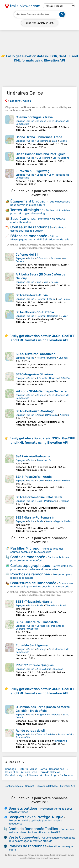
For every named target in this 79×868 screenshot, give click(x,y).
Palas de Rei (53, 481)
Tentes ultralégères (27, 210)
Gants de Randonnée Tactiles (33, 829)
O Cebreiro (33, 629)
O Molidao (64, 501)
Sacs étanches (23, 218)
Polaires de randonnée (28, 846)
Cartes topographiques (30, 566)
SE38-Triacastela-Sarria (34, 602)
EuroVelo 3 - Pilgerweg (33, 171)
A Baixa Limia (44, 669)
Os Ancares (43, 626)
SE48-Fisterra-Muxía (32, 295)
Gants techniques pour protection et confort (40, 559)
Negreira (54, 378)
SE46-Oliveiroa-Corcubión (36, 354)
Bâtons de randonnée (29, 236)
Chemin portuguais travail (35, 117)
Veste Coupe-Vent (24, 837)
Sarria (40, 521)
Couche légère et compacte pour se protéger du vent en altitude (42, 839)
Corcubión (53, 316)
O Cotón (65, 378)
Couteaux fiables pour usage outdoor (38, 229)
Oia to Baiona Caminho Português (41, 154)
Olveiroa (63, 358)
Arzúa (40, 415)
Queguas (58, 669)
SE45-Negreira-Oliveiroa (34, 374)
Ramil (63, 605)
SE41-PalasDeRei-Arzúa (34, 477)
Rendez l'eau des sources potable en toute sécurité (37, 550)
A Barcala (42, 378)
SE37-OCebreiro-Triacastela (37, 622)
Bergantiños (43, 141)
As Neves (56, 258)
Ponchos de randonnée (30, 574)
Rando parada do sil (30, 731)
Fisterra (41, 299)
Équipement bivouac (28, 201)
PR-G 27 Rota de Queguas (35, 665)
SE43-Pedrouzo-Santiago (35, 411)
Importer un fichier (40, 23)
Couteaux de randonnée (31, 227)
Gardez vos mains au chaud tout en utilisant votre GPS (41, 831)
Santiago (41, 121)
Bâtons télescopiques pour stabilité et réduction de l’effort (41, 238)
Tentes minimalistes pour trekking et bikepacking (40, 212)
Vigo (39, 282)
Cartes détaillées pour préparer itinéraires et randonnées (41, 568)
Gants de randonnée (28, 557)
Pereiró (55, 282)
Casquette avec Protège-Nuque (36, 817)
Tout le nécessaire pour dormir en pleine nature (40, 203)
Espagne (20, 121)
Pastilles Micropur (26, 548)
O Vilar (64, 316)
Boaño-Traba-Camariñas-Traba (39, 137)
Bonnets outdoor (23, 808)
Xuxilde (66, 481)
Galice (31, 121)
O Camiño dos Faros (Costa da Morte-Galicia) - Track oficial (43, 709)
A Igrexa (64, 415)
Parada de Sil (65, 734)
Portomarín (50, 501)
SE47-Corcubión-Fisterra (35, 312)
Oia (54, 158)
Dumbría (52, 358)
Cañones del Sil (27, 255)
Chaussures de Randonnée (33, 583)
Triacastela (51, 605)
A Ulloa (40, 481)
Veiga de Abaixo (63, 521)
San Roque (64, 299)
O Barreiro (64, 158)
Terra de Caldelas (46, 734)
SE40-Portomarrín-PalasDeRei (39, 497)
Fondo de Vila (23, 737)
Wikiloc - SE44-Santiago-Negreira (41, 391)
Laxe (55, 141)
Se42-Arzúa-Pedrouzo (33, 456)
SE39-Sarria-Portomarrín (35, 518)
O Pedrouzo (51, 415)
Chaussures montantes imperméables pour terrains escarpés (42, 585)
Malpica (56, 715)
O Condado (42, 258)
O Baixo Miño (43, 158)
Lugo (39, 501)
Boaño (63, 141)
